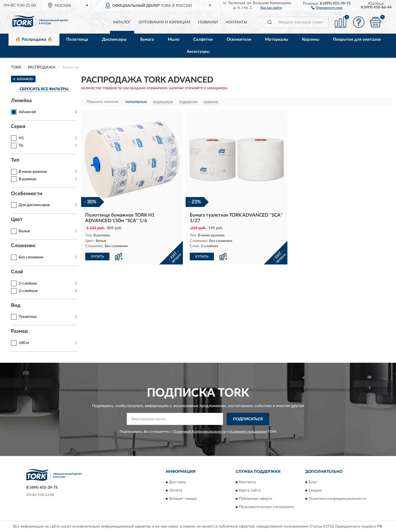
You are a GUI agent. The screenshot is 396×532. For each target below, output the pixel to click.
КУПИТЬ (97, 257)
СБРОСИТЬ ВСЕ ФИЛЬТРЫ (44, 89)
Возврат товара (183, 499)
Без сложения (31, 257)
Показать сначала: (103, 102)
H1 (21, 138)
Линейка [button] (21, 101)
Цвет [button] (17, 220)
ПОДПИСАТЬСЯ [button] (248, 419)
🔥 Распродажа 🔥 (34, 39)
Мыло (174, 39)
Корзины (311, 39)
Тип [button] (15, 160)
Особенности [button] (27, 194)
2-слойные (28, 291)
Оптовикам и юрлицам (164, 22)
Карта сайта (250, 491)
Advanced (27, 112)
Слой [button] (17, 272)
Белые (24, 231)
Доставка (178, 482)
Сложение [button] (23, 246)
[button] (327, 7)
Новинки (208, 22)
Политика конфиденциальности (337, 499)
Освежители (239, 39)
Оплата (176, 491)
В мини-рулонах (33, 172)
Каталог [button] (122, 22)
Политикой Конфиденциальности (200, 432)
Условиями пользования (248, 432)
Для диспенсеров (34, 205)
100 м (24, 343)
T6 (21, 146)
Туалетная (28, 317)
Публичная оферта (256, 499)
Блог (313, 482)
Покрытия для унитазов (357, 39)
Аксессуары (198, 52)
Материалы (277, 39)
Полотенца (77, 39)
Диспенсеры (114, 39)
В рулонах (28, 179)
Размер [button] (19, 331)
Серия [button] (18, 127)
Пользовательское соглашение (266, 507)
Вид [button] (16, 305)
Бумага (147, 39)
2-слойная (28, 283)
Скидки (315, 491)
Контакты (237, 22)
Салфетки (203, 39)
